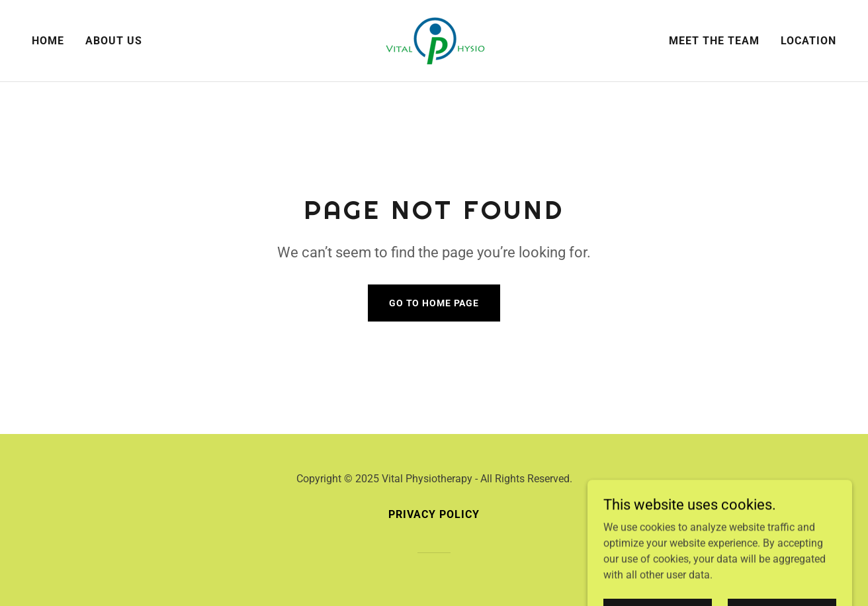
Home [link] (48, 41)
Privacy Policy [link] (434, 514)
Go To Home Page (434, 303)
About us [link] (114, 41)
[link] (434, 40)
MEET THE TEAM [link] (714, 41)
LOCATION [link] (808, 41)
